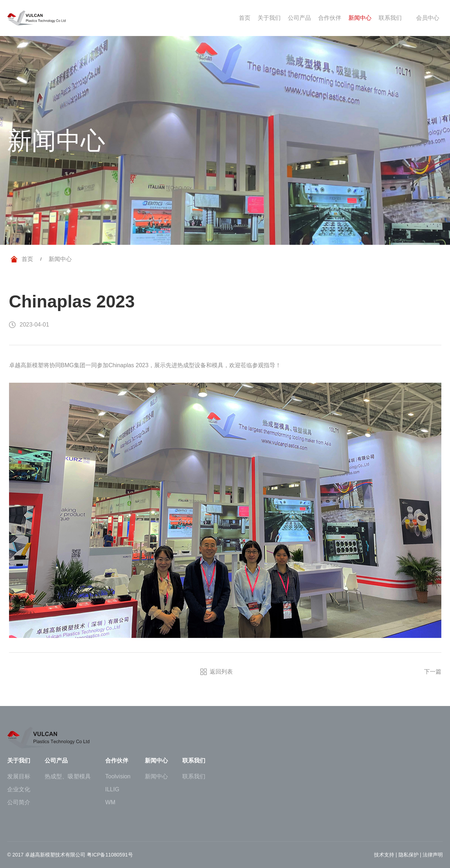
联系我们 (194, 777)
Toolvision (118, 777)
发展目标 (19, 777)
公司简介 (19, 802)
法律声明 (433, 855)
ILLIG (112, 790)
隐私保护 (409, 855)
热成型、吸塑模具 (68, 777)
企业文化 (19, 790)
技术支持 (384, 855)
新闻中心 (156, 777)
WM (110, 802)
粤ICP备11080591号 (110, 855)
